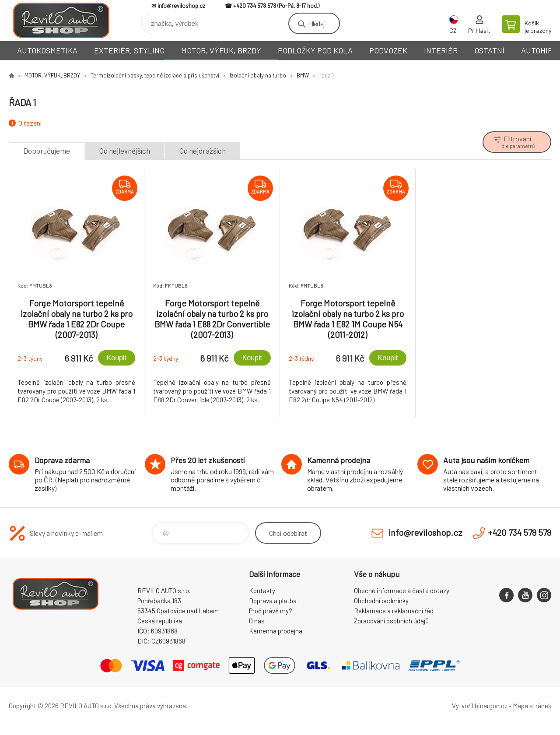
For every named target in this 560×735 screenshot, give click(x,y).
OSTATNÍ (489, 50)
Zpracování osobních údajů (391, 621)
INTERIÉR (441, 50)
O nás (257, 621)
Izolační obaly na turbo (258, 75)
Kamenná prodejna (276, 631)
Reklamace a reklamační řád (394, 611)
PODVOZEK (388, 50)
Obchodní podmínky (381, 601)
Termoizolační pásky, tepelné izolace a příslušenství (155, 75)
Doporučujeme (47, 151)
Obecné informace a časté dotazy (402, 591)
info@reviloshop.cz (181, 6)
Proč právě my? (271, 611)
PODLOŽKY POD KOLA (315, 50)
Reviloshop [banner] (61, 20)
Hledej (317, 23)
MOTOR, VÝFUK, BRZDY (221, 50)
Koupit (117, 358)
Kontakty (262, 591)
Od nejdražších (203, 151)
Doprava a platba (273, 601)
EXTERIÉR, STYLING (129, 50)
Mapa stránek (532, 706)
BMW (303, 75)
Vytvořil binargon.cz (480, 706)
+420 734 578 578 (255, 6)
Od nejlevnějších (125, 151)
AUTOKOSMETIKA (47, 50)
